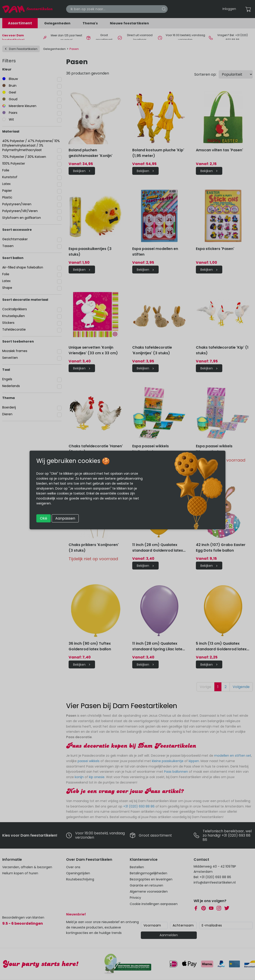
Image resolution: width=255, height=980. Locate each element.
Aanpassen (65, 518)
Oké (44, 518)
